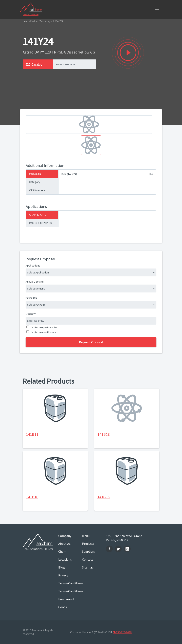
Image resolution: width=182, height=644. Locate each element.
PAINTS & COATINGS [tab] (41, 223)
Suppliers (88, 551)
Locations (65, 559)
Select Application (38, 272)
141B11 (32, 434)
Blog (62, 567)
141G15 (103, 497)
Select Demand (36, 289)
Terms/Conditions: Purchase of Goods (67, 599)
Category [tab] (35, 182)
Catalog (37, 64)
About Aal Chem (65, 547)
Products (88, 544)
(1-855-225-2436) (123, 632)
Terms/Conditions (67, 583)
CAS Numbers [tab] (37, 190)
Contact (88, 559)
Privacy (63, 575)
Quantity (31, 314)
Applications (33, 266)
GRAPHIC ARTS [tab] (38, 215)
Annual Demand (35, 282)
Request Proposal (91, 342)
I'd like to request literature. (44, 332)
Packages (31, 298)
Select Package (36, 305)
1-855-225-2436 (31, 14)
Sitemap (88, 567)
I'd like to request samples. (44, 327)
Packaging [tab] (35, 174)
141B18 (103, 434)
